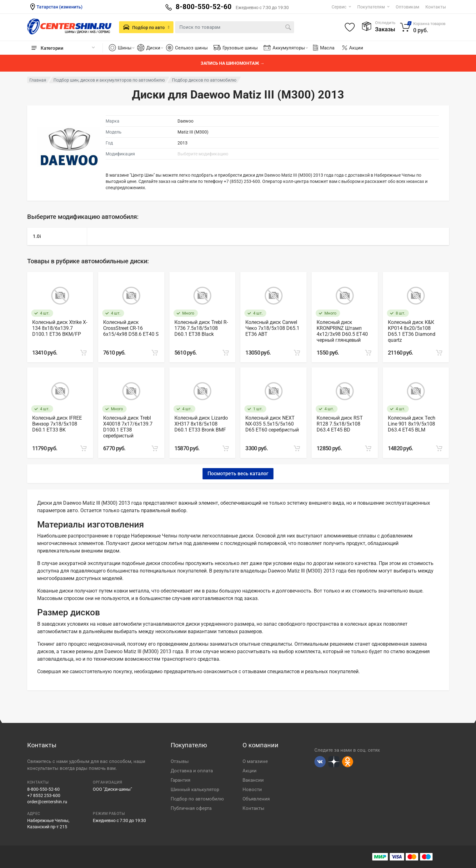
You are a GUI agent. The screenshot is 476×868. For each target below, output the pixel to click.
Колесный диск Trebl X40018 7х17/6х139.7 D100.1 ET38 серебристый (128, 427)
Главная (38, 80)
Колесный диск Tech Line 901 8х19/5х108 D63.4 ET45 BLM (412, 424)
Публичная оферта (191, 808)
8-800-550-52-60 (43, 789)
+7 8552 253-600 (44, 795)
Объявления (256, 799)
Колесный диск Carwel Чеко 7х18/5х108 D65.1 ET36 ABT (272, 328)
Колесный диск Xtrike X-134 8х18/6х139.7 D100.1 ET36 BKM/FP (60, 328)
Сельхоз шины (191, 48)
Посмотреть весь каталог (238, 474)
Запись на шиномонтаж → (233, 63)
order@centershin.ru (47, 802)
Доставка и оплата (192, 771)
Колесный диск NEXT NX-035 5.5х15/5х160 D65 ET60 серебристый (272, 424)
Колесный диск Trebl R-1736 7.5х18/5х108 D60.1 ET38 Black (201, 328)
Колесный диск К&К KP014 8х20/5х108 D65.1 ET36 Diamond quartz (412, 331)
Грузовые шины (240, 48)
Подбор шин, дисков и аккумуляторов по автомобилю (109, 80)
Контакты (436, 7)
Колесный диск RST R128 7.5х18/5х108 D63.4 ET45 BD (340, 424)
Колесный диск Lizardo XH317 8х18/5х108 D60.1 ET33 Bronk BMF (201, 424)
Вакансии (253, 780)
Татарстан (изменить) (60, 7)
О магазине (255, 761)
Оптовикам (407, 7)
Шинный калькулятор (195, 790)
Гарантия (180, 780)
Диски (155, 48)
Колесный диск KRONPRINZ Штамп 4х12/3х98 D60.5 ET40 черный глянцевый (342, 331)
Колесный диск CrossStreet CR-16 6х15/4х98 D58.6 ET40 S (131, 328)
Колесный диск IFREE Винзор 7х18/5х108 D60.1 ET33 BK (57, 424)
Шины (126, 48)
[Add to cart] (83, 353)
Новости (252, 790)
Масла (323, 48)
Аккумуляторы (290, 48)
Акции (356, 48)
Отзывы (180, 761)
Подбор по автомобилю (197, 799)
